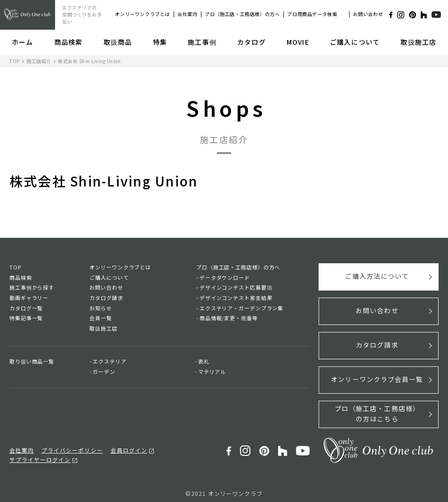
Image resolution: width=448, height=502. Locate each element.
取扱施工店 (418, 42)
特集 (160, 42)
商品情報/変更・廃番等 (229, 318)
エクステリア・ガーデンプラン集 (241, 308)
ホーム (22, 42)
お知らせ (101, 308)
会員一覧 (101, 318)
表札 (204, 361)
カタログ (251, 42)
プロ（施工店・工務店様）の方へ (242, 14)
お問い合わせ (368, 14)
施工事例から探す (32, 287)
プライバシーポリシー (68, 446)
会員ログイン (121, 446)
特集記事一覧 (26, 318)
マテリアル (212, 372)
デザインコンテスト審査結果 (236, 298)
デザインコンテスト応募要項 (236, 287)
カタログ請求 (106, 298)
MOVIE (298, 42)
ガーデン (104, 372)
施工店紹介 (39, 61)
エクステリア (109, 361)
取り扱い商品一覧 (32, 361)
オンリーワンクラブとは (142, 14)
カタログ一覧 (26, 308)
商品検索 (68, 42)
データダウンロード (225, 277)
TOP (15, 61)
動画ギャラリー (29, 298)
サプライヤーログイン (180, 446)
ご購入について (355, 42)
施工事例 (202, 42)
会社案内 (187, 14)
